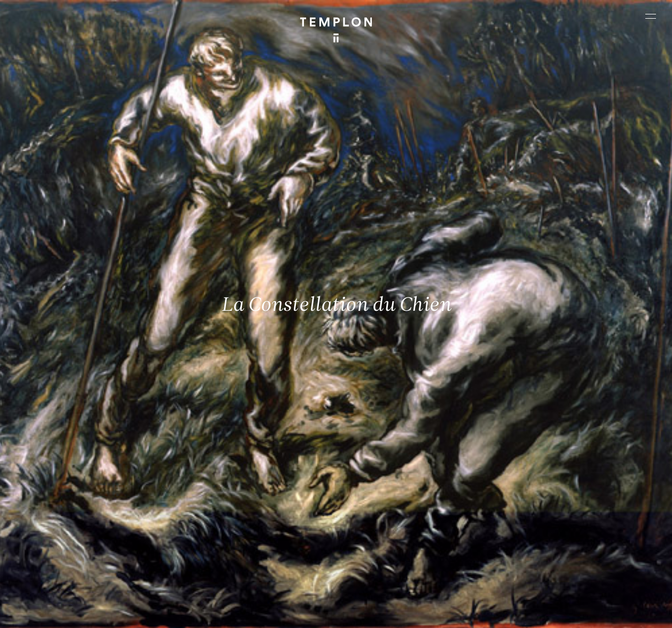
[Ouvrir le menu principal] (651, 16)
